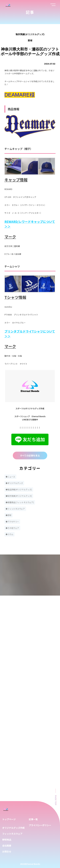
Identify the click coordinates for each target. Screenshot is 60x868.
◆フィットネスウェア (15, 509)
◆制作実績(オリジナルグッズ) (19, 496)
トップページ (9, 819)
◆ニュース (10, 477)
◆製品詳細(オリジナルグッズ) (19, 489)
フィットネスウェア (12, 834)
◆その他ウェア (12, 528)
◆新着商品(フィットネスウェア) (20, 502)
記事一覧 (33, 819)
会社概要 (7, 846)
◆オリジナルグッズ (14, 483)
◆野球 (8, 515)
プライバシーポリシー (40, 825)
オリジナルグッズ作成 (13, 828)
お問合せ (7, 851)
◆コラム (9, 534)
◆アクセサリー (12, 522)
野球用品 (7, 840)
